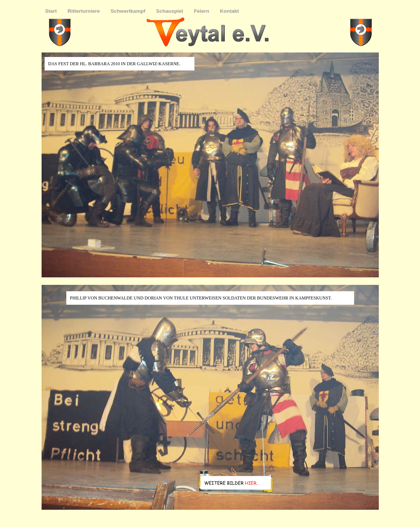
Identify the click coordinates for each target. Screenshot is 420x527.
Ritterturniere (84, 11)
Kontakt (229, 11)
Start (52, 11)
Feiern (202, 11)
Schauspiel (170, 11)
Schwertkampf (129, 11)
